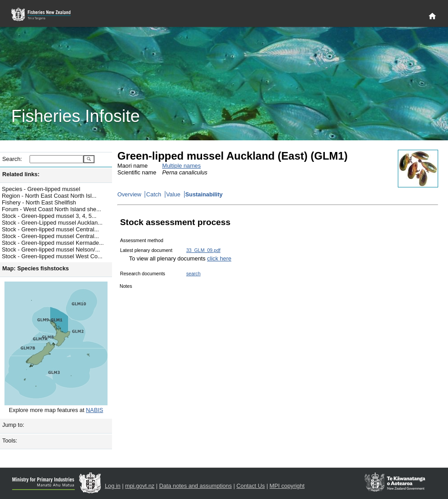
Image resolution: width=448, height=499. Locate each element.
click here (219, 258)
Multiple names (181, 166)
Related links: (21, 174)
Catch (153, 194)
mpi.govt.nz (140, 486)
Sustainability (204, 194)
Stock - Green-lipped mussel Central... (50, 229)
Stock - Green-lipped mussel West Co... (52, 256)
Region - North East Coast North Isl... (49, 196)
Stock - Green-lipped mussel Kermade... (53, 243)
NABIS (95, 410)
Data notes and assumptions (195, 486)
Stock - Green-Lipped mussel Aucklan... (52, 223)
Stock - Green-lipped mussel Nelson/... (51, 249)
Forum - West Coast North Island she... (52, 209)
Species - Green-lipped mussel (41, 189)
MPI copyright (287, 486)
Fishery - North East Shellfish (39, 202)
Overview (129, 194)
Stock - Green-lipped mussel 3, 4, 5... (49, 216)
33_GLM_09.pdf (203, 250)
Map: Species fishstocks (36, 268)
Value (173, 194)
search (194, 273)
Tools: (10, 440)
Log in (113, 486)
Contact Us (251, 486)
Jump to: (13, 425)
